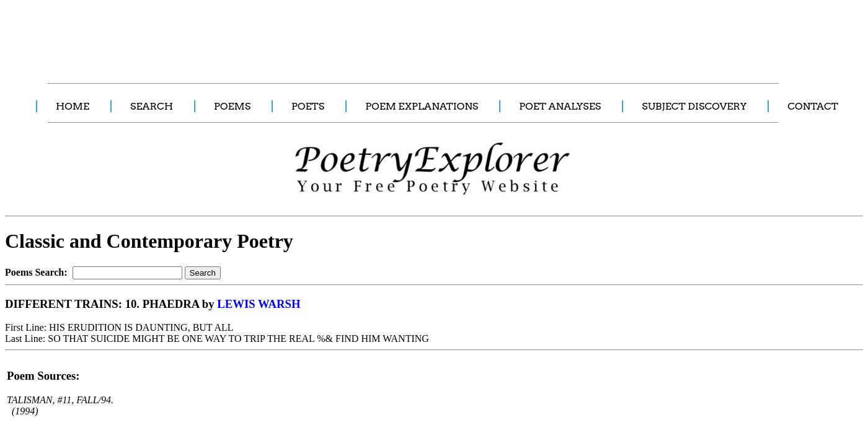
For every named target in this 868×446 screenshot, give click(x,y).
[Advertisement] (232, 35)
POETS (308, 106)
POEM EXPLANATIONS (422, 106)
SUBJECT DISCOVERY (694, 106)
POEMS (232, 106)
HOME (73, 106)
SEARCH (152, 106)
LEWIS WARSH (259, 304)
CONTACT (813, 106)
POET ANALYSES (560, 106)
